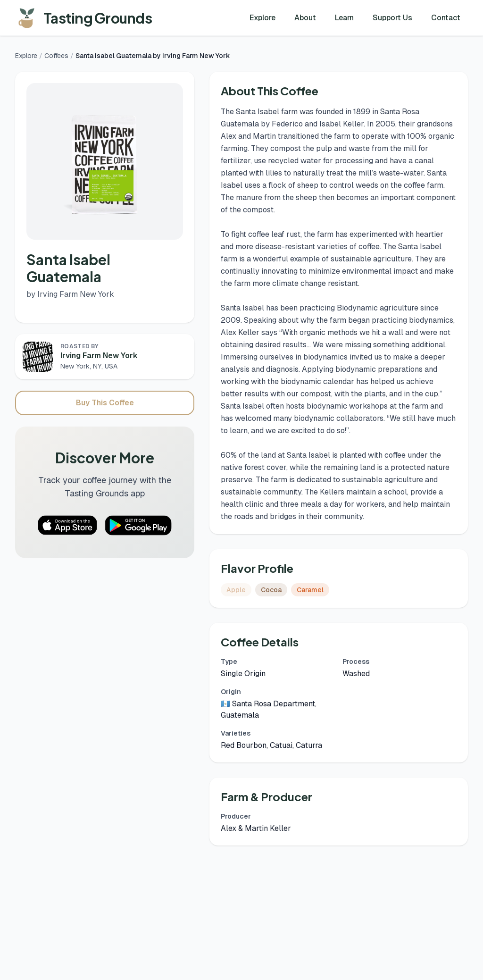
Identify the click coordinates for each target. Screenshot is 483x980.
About (305, 18)
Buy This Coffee (105, 403)
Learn (344, 18)
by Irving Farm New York (70, 294)
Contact (446, 18)
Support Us (392, 18)
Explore (262, 18)
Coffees (56, 56)
